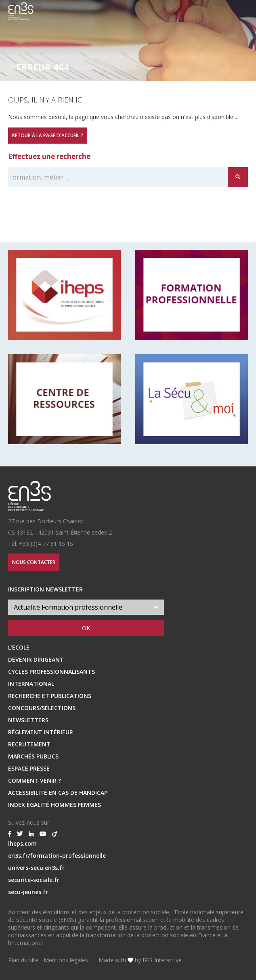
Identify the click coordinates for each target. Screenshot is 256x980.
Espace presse (29, 768)
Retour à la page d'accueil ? (48, 135)
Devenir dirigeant (36, 659)
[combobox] (86, 607)
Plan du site (23, 960)
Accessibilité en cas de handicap (58, 793)
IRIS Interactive (162, 960)
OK (86, 628)
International (31, 684)
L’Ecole (19, 647)
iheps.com (22, 843)
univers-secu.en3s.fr (36, 868)
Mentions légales (66, 960)
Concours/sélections (42, 708)
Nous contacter (34, 562)
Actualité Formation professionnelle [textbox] (68, 607)
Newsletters (28, 720)
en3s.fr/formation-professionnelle (57, 856)
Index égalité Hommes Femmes (55, 805)
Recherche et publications (50, 696)
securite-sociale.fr (34, 880)
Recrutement (29, 744)
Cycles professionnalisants (51, 672)
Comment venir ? (35, 780)
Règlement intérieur (41, 732)
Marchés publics (33, 756)
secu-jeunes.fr (28, 892)
